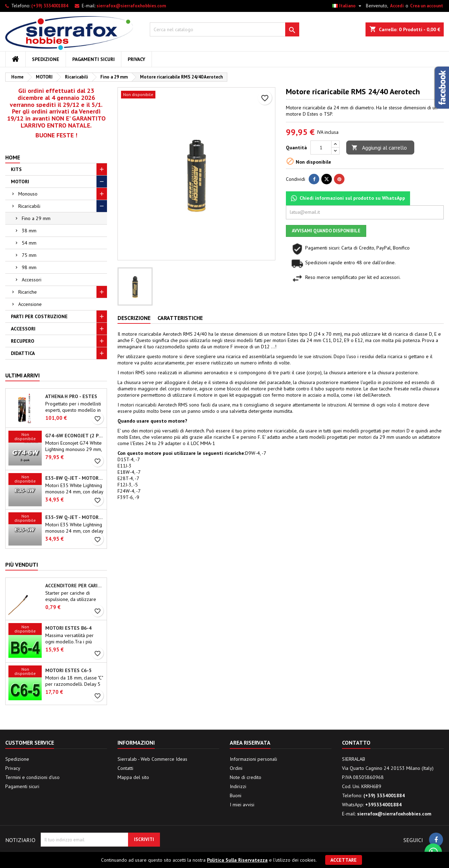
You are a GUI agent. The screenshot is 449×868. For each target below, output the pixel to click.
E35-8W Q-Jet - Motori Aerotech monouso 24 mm (75, 478)
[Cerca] (225, 29)
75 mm (29, 255)
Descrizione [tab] (134, 318)
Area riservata (250, 743)
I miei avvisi (242, 805)
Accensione (30, 304)
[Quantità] (321, 148)
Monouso (28, 194)
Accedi (397, 6)
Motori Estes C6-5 (68, 670)
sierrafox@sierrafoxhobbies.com (131, 6)
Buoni (236, 795)
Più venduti (22, 565)
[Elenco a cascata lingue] (348, 6)
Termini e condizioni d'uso (32, 777)
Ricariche (28, 292)
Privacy (136, 59)
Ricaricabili (29, 206)
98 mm (29, 267)
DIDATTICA (23, 353)
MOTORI (20, 182)
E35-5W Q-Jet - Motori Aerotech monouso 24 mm (75, 517)
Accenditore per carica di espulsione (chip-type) (75, 586)
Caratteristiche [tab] (180, 318)
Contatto (356, 743)
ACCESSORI (23, 329)
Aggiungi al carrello (379, 148)
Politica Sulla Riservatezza (237, 860)
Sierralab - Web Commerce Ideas (152, 759)
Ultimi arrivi (22, 375)
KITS (16, 169)
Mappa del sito (133, 777)
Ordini (236, 768)
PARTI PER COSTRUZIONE (39, 316)
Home (13, 157)
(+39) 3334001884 (50, 6)
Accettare (344, 860)
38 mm (29, 231)
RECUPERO (23, 341)
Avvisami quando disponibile (326, 231)
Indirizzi (238, 786)
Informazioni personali (253, 759)
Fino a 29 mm (36, 218)
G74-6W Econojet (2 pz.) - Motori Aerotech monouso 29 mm (75, 436)
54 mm (29, 243)
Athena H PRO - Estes (71, 396)
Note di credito (246, 777)
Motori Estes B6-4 (68, 628)
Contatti (125, 768)
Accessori (32, 280)
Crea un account (427, 6)
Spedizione (46, 59)
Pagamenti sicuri (93, 59)
